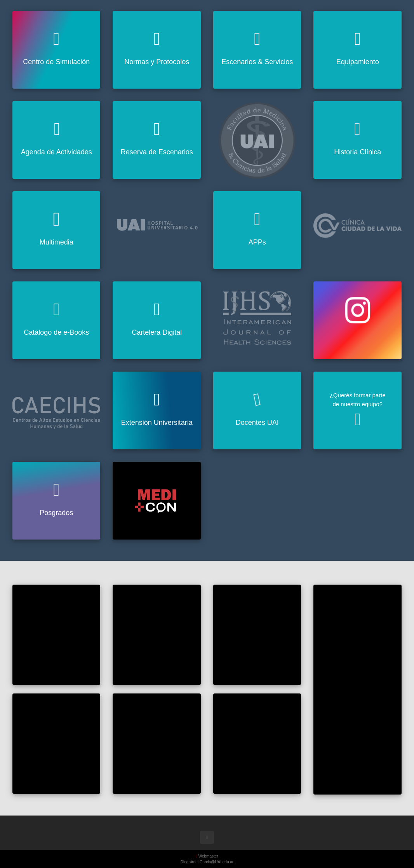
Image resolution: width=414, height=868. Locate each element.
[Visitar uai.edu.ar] (257, 140)
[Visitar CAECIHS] (56, 408)
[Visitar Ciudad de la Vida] (357, 223)
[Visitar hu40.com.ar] (157, 220)
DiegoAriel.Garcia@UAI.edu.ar (207, 862)
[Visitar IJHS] (257, 317)
